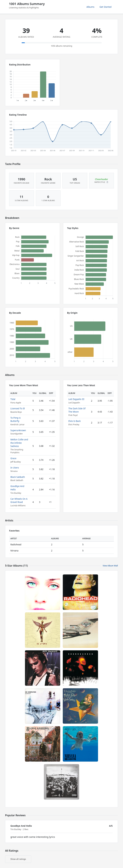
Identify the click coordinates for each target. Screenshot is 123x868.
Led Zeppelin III (76, 399)
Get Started (105, 7)
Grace (13, 458)
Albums (90, 7)
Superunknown (18, 430)
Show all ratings (18, 859)
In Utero (15, 468)
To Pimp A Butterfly (15, 419)
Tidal (13, 399)
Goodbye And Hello (21, 826)
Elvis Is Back (74, 421)
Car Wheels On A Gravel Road (19, 500)
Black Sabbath (18, 477)
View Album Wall (110, 566)
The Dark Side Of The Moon (77, 410)
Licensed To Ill (18, 408)
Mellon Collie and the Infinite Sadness (19, 443)
